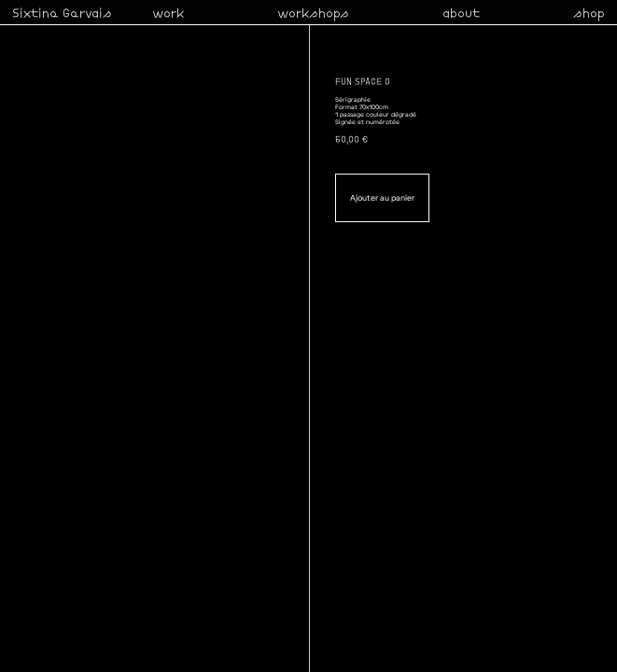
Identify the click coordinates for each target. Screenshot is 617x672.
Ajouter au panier (382, 198)
